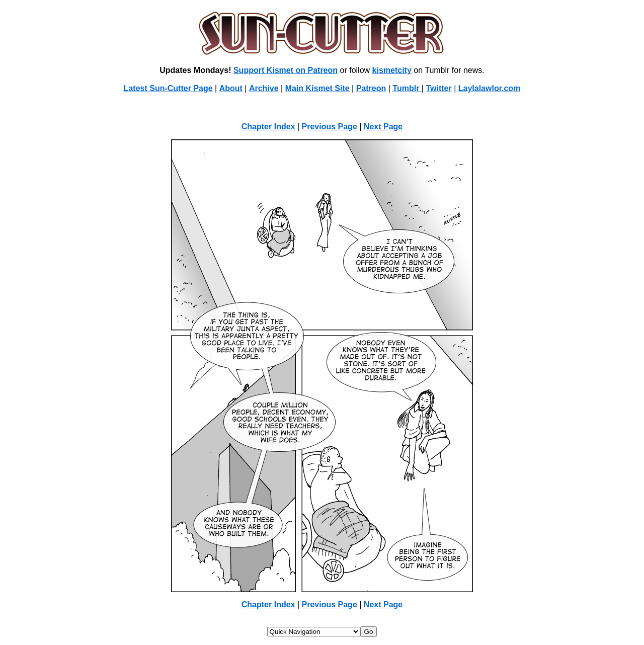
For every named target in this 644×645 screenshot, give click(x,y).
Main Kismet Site (317, 88)
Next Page (383, 127)
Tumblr (407, 88)
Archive (264, 88)
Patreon (371, 88)
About (231, 88)
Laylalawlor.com (490, 88)
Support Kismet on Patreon (286, 70)
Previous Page (330, 127)
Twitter (438, 88)
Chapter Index (268, 127)
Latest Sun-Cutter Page (168, 88)
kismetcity (392, 70)
